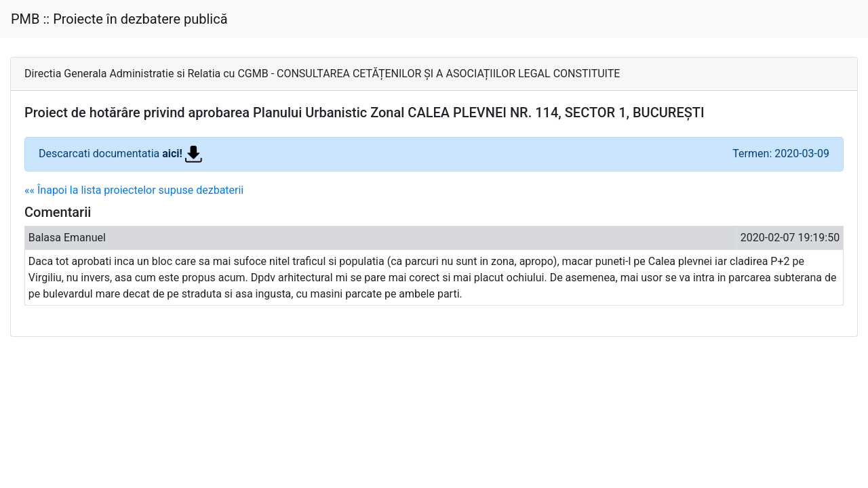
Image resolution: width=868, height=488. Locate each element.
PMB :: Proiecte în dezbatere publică (119, 19)
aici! (182, 154)
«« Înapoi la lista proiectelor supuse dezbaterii (134, 190)
